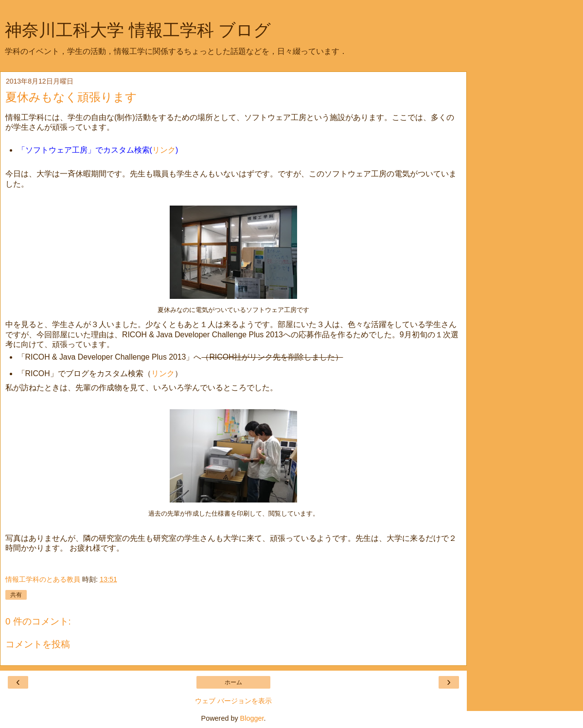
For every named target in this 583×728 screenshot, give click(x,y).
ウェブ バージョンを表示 (233, 701)
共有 (16, 595)
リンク (164, 150)
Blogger (252, 718)
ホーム (233, 682)
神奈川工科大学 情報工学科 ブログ (138, 30)
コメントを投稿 (38, 644)
